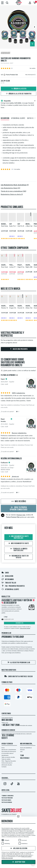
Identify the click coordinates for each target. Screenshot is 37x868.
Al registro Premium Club (18, 662)
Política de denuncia (7, 802)
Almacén (22, 750)
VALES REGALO (25, 758)
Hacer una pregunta (18, 349)
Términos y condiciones (8, 796)
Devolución (7, 576)
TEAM (22, 756)
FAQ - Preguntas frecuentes (13, 586)
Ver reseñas (33, 68)
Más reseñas (19, 502)
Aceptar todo (18, 862)
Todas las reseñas (6, 759)
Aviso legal (6, 790)
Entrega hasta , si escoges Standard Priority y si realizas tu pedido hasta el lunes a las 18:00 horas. (18, 104)
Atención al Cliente (10, 589)
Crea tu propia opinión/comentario (18, 509)
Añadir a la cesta (19, 89)
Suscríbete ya (19, 623)
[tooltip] (35, 75)
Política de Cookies (6, 800)
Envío (5, 573)
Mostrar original (5, 469)
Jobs (21, 751)
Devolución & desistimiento (9, 750)
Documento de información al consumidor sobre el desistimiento (9, 753)
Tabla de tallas (9, 583)
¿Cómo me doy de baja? (25, 628)
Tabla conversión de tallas (8, 757)
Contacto (4, 767)
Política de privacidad (7, 798)
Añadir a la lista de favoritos (18, 94)
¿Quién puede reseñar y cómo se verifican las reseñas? (18, 370)
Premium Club (21, 515)
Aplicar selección (19, 849)
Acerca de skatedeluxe (26, 748)
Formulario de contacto (26, 725)
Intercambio (8, 579)
